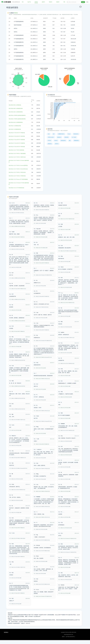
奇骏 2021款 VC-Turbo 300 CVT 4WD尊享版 (18, 139)
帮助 (64, 2)
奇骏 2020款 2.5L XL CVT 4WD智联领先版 (18, 192)
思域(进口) (50, 144)
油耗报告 (36, 2)
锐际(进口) (59, 137)
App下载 (29, 2)
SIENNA (56, 140)
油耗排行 (43, 2)
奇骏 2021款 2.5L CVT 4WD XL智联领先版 (18, 150)
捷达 (70, 140)
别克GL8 (57, 144)
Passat (69, 134)
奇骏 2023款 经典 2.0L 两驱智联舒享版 (17, 108)
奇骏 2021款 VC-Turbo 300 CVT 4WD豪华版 (18, 132)
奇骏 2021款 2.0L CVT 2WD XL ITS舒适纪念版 (18, 175)
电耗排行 (51, 2)
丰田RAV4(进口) (51, 137)
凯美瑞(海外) (63, 140)
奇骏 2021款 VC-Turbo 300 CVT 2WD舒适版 (18, 146)
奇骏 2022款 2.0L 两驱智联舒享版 (16, 126)
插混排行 (58, 2)
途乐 (54, 134)
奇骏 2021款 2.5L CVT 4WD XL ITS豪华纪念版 (18, 157)
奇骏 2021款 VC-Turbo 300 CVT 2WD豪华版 (18, 143)
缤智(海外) (67, 137)
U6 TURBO (74, 137)
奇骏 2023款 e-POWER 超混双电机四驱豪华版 (18, 115)
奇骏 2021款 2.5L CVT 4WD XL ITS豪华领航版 (18, 153)
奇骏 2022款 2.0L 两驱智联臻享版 (16, 129)
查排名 (16, 13)
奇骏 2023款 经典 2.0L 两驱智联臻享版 (17, 112)
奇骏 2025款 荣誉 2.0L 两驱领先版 (16, 105)
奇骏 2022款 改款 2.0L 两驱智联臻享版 (17, 122)
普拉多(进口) (76, 134)
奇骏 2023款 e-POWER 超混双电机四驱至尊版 (18, 119)
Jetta (49, 134)
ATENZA (49, 140)
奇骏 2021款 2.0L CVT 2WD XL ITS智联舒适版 (18, 178)
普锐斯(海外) (76, 140)
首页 (23, 2)
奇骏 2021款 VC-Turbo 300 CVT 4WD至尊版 (18, 136)
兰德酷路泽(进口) (61, 134)
